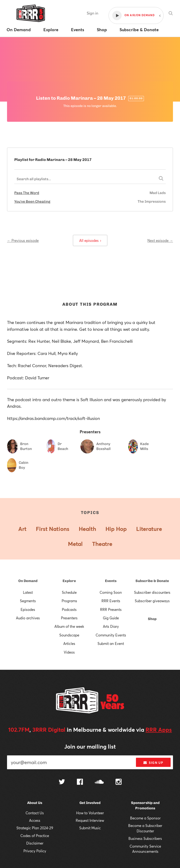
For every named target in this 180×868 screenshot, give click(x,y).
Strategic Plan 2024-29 (35, 828)
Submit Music (90, 828)
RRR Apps (159, 730)
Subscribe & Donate (152, 581)
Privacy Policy (35, 851)
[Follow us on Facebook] (80, 782)
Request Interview (90, 820)
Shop (152, 619)
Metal (75, 544)
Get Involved (90, 803)
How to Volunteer (90, 813)
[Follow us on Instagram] (119, 782)
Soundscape (69, 635)
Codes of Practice (35, 836)
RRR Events (111, 601)
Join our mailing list (90, 746)
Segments (28, 601)
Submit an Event (111, 643)
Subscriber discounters (152, 592)
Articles (69, 643)
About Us (35, 803)
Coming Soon (111, 592)
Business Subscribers (145, 838)
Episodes (28, 609)
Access (35, 820)
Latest (28, 592)
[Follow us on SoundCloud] (99, 782)
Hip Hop (116, 529)
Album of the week (69, 626)
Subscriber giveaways (152, 601)
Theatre (102, 544)
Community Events (111, 635)
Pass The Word (27, 193)
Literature (149, 529)
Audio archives (28, 618)
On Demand (28, 581)
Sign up (153, 763)
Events (111, 581)
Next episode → (160, 240)
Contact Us (35, 813)
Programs (69, 601)
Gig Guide (111, 618)
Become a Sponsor (145, 818)
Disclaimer (35, 843)
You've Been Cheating (32, 202)
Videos (69, 652)
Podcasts (69, 609)
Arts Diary (111, 626)
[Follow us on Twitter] (62, 782)
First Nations (53, 529)
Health (87, 529)
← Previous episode (23, 240)
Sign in (92, 13)
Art (22, 529)
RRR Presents (111, 609)
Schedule (69, 592)
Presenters (69, 618)
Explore (69, 581)
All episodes (90, 240)
